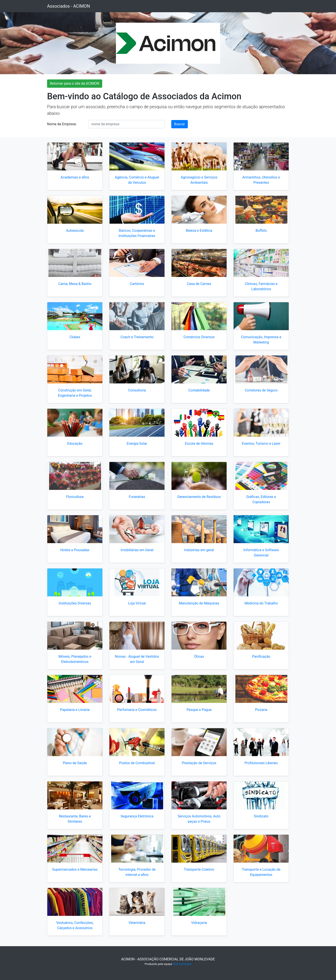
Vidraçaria (199, 923)
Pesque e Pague (199, 710)
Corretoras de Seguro (261, 390)
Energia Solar (137, 444)
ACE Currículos (182, 964)
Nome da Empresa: (62, 124)
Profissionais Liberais (261, 763)
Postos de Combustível (137, 763)
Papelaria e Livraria (75, 710)
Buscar (180, 124)
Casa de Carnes (199, 284)
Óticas (199, 656)
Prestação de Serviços (199, 763)
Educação (75, 444)
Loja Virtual (137, 603)
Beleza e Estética (199, 231)
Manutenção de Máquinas (199, 603)
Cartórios (137, 284)
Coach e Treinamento (137, 337)
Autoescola (75, 231)
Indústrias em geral (199, 550)
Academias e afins (75, 177)
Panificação (261, 656)
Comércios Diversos (199, 337)
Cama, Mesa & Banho (75, 284)
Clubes (75, 337)
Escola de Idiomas (199, 444)
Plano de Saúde (75, 763)
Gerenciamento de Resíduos (199, 497)
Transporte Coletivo (199, 869)
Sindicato (261, 816)
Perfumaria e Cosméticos (137, 710)
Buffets (261, 231)
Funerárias (137, 497)
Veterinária (137, 923)
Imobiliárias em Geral (137, 550)
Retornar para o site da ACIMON (75, 83)
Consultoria (137, 390)
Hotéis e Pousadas (75, 550)
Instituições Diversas (75, 603)
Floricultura (75, 497)
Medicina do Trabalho (261, 603)
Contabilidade (199, 390)
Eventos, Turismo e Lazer (261, 444)
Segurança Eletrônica (137, 816)
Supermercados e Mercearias (75, 869)
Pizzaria (261, 710)
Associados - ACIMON (69, 6)
